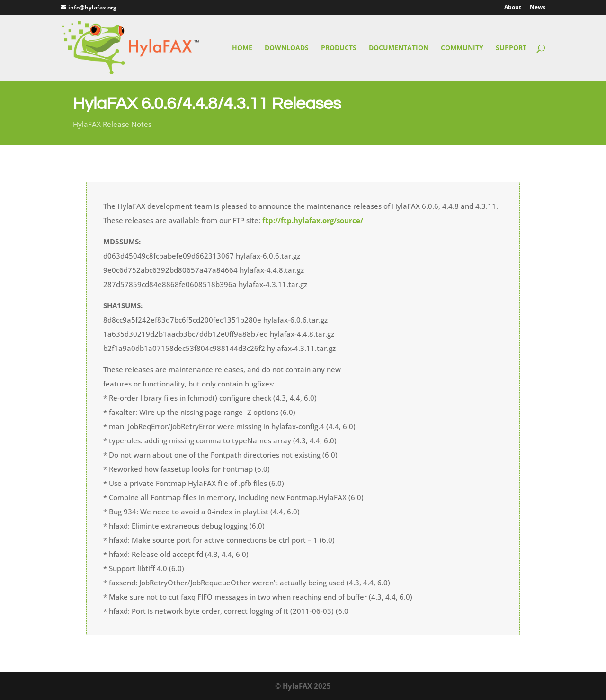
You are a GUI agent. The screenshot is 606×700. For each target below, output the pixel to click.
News (538, 8)
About (513, 8)
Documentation (399, 48)
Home (242, 48)
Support (511, 48)
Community (462, 48)
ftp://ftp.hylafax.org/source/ (313, 220)
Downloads (287, 48)
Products (339, 48)
